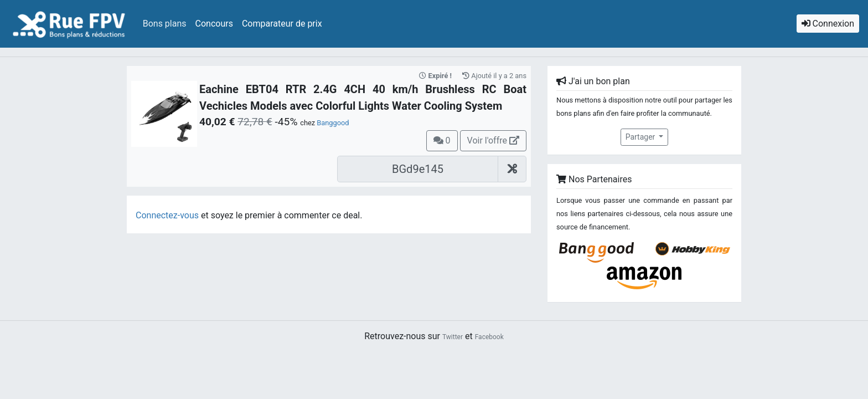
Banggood (333, 123)
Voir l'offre (493, 140)
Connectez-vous (167, 215)
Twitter (453, 337)
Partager (641, 137)
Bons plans (165, 24)
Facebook (489, 337)
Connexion (828, 24)
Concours (214, 24)
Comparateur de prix (282, 24)
